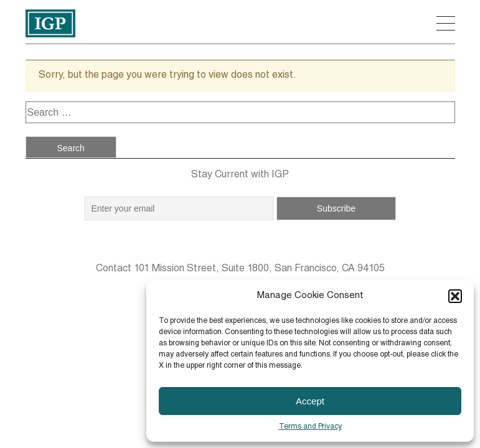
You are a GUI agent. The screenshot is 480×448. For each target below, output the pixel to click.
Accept (310, 401)
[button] (455, 296)
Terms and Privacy (310, 427)
